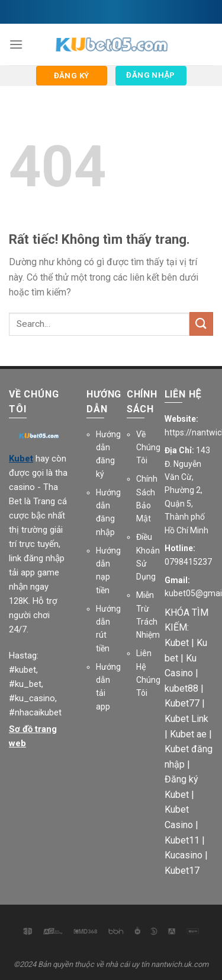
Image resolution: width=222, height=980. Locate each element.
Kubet (21, 459)
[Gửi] (201, 324)
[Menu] (16, 44)
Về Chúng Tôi (148, 448)
